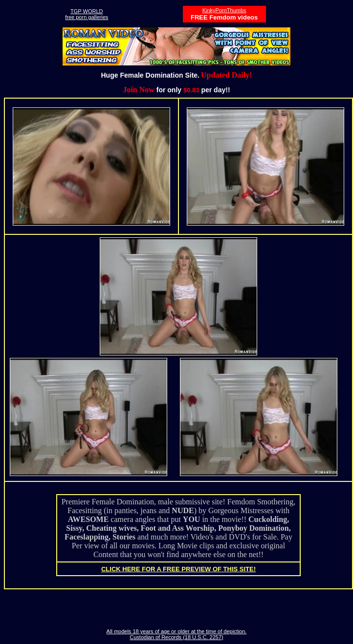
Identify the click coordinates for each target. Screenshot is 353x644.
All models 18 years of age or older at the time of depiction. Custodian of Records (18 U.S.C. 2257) (177, 634)
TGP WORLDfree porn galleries (87, 14)
